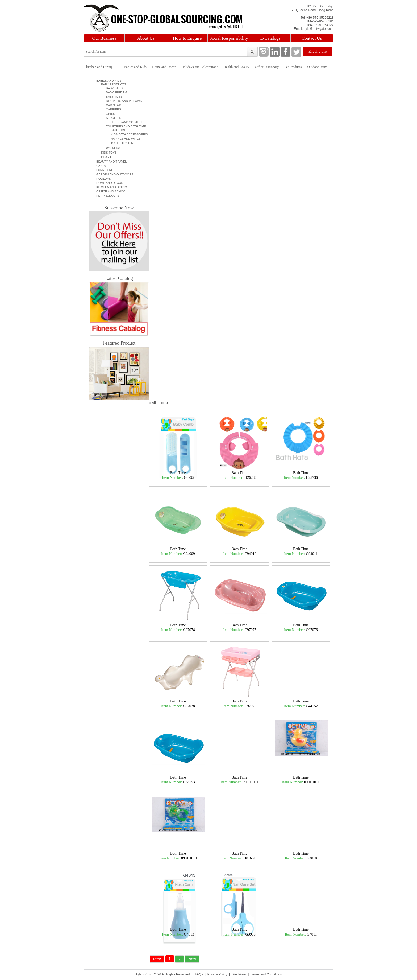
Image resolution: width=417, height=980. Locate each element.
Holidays (103, 179)
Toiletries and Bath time (124, 126)
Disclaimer (239, 974)
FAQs (199, 974)
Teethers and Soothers (123, 122)
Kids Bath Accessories (126, 134)
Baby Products (112, 84)
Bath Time (115, 130)
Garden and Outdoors (114, 174)
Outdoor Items (317, 67)
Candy (101, 166)
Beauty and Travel (111, 162)
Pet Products (293, 67)
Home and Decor (164, 67)
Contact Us (312, 38)
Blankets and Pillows (121, 101)
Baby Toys (112, 97)
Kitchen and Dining (111, 187)
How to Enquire (187, 38)
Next (192, 959)
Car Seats (112, 105)
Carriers (111, 109)
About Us (146, 38)
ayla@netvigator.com (319, 29)
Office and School (111, 191)
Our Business (104, 38)
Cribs (108, 114)
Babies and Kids (135, 67)
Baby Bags (112, 88)
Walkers (111, 148)
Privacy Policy (217, 974)
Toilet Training (120, 143)
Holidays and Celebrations (200, 67)
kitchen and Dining (99, 67)
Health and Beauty (237, 67)
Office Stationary (267, 67)
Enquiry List (318, 52)
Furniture (104, 170)
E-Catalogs (270, 38)
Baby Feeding (114, 92)
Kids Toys (107, 153)
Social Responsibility (229, 38)
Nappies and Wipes (122, 139)
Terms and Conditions (266, 974)
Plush (104, 157)
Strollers (112, 118)
